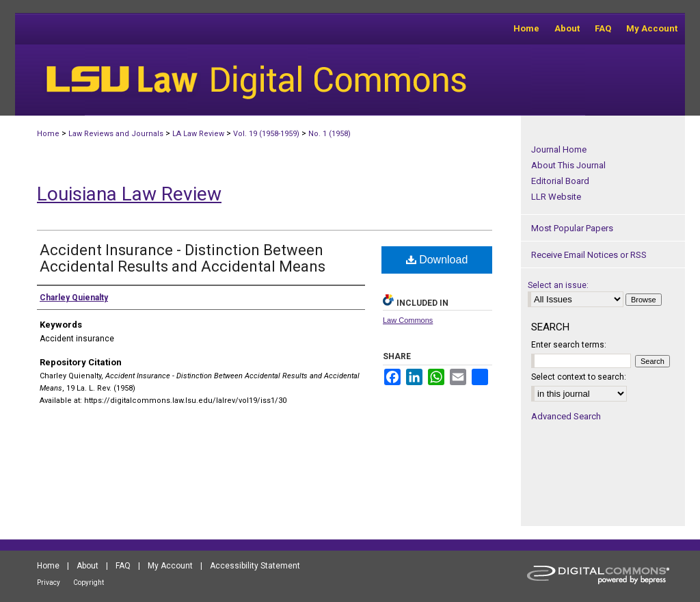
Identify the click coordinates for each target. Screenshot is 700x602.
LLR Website (556, 197)
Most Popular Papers (572, 228)
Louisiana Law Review (129, 194)
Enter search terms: (569, 345)
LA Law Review (198, 134)
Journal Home (559, 149)
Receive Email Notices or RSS (589, 255)
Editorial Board (560, 181)
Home (48, 134)
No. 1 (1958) (329, 134)
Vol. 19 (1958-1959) (266, 134)
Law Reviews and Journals (116, 134)
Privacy (49, 583)
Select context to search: (579, 377)
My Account (170, 566)
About (87, 566)
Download (437, 260)
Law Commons (408, 320)
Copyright (89, 583)
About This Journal (568, 165)
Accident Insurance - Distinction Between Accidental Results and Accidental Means (183, 258)
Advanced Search (566, 416)
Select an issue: (558, 285)
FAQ (123, 566)
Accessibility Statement (255, 566)
